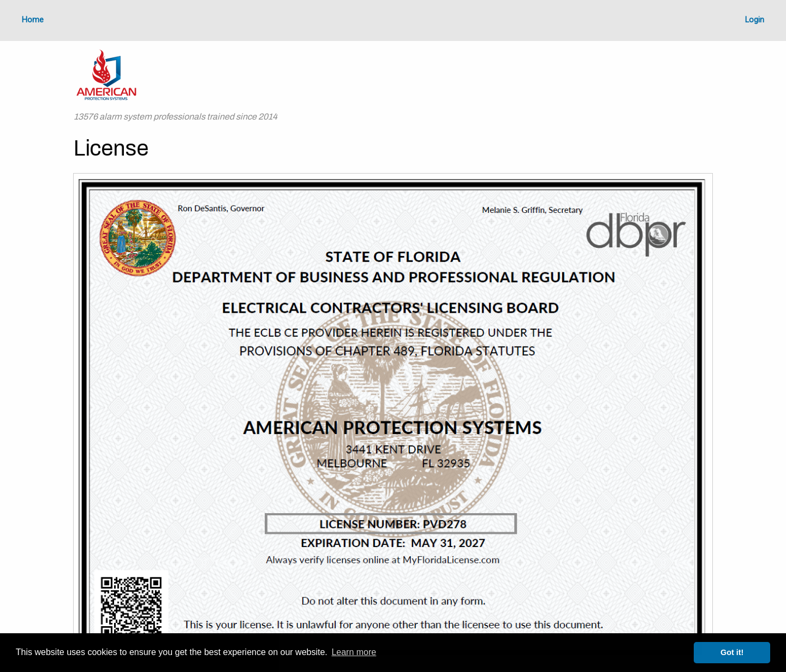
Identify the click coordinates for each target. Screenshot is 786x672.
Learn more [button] (354, 652)
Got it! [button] (732, 652)
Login (755, 20)
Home (33, 20)
